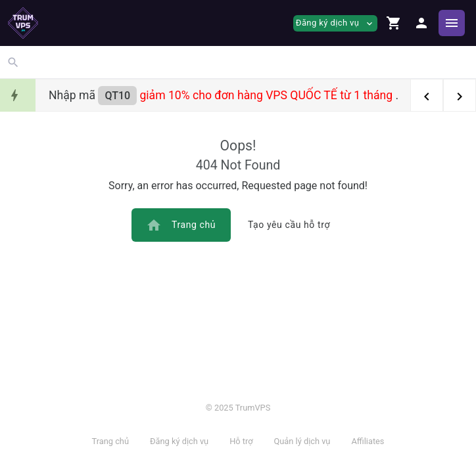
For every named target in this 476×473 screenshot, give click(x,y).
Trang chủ (181, 225)
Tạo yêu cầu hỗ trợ (289, 225)
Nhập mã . (224, 95)
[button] (394, 23)
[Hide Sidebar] (452, 23)
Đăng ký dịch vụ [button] (335, 23)
